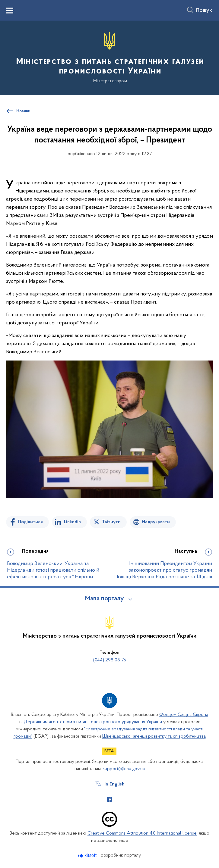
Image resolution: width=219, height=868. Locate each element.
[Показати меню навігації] (10, 11)
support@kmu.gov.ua (124, 769)
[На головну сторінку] (109, 58)
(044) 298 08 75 (110, 660)
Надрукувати (156, 522)
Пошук (204, 11)
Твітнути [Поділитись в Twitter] (111, 522)
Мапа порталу (105, 599)
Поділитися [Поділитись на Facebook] (30, 522)
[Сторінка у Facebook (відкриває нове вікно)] (109, 799)
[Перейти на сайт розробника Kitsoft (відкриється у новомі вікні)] (88, 856)
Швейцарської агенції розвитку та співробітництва (154, 736)
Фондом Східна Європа (184, 715)
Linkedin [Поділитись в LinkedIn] (72, 522)
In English (114, 784)
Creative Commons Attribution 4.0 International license (142, 833)
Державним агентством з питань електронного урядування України (93, 722)
